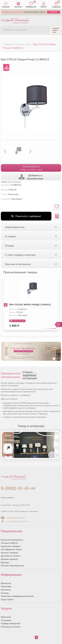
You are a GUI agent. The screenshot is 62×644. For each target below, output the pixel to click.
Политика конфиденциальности (17, 596)
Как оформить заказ (11, 549)
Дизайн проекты (9, 559)
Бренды (5, 562)
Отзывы (5, 593)
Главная (6, 5)
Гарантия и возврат (11, 546)
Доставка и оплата (10, 556)
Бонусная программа (12, 540)
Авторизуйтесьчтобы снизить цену (31, 168)
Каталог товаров (9, 553)
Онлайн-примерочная (12, 565)
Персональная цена (17, 321)
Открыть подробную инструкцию (30, 375)
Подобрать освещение (15, 30)
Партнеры (6, 586)
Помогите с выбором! (26, 216)
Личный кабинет (10, 543)
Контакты (6, 590)
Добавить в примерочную (31, 177)
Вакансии (6, 583)
